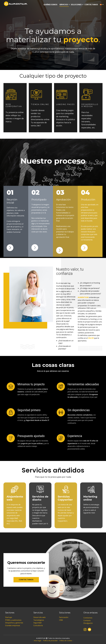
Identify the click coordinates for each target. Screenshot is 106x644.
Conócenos (88, 618)
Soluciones (76, 5)
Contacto (87, 620)
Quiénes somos (50, 5)
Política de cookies (66, 641)
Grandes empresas (13, 625)
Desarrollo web (39, 617)
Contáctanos (91, 5)
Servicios (64, 5)
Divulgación (88, 623)
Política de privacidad (50, 641)
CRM (61, 620)
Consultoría (38, 625)
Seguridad (37, 623)
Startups (9, 617)
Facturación (64, 617)
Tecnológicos (39, 620)
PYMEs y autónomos (13, 620)
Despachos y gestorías (14, 623)
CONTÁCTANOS (26, 580)
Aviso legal (37, 641)
